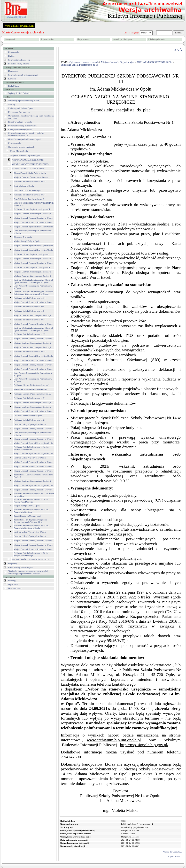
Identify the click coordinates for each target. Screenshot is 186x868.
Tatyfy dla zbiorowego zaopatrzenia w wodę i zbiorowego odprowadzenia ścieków (28, 572)
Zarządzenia (14, 52)
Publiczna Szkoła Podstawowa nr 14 (30, 182)
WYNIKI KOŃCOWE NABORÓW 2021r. (31, 559)
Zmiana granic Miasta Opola (21, 108)
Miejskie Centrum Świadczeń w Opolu (31, 177)
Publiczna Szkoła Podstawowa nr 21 (30, 398)
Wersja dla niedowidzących (19, 26)
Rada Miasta (14, 86)
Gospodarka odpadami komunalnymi (24, 139)
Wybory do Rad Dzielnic (19, 93)
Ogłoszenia (13, 584)
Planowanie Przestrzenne (19, 112)
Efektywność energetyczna (20, 130)
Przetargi (12, 581)
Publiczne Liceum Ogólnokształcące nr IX (32, 394)
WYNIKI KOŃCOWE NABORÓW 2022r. (31, 164)
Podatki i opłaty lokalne (19, 64)
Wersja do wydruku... (173, 852)
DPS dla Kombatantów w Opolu (28, 416)
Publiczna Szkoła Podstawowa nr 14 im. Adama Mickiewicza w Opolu (31, 527)
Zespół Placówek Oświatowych (27, 190)
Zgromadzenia (15, 143)
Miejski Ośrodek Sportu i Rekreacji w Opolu (33, 227)
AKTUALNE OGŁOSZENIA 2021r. (28, 169)
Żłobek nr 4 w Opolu (23, 237)
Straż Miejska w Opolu (24, 186)
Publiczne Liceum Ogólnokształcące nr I (31, 254)
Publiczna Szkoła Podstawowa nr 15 (30, 334)
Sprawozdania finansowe (19, 60)
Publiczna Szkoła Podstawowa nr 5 (29, 307)
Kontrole (12, 79)
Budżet (11, 56)
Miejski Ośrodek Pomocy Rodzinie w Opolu (33, 218)
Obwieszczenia (15, 588)
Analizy (12, 104)
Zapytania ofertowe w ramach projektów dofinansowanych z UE (26, 134)
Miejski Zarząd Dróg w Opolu (27, 241)
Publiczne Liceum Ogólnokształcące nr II (32, 209)
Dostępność (13, 71)
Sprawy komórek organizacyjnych (23, 75)
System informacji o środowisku (22, 126)
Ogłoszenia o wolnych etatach (21, 147)
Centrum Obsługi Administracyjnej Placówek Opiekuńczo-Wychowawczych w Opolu (34, 281)
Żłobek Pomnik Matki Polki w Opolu (30, 173)
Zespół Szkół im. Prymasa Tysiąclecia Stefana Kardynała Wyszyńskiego (30, 521)
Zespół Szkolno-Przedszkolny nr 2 (29, 199)
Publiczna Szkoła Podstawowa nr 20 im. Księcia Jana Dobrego (31, 501)
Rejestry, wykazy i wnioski (20, 122)
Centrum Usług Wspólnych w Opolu (30, 424)
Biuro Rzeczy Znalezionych (20, 567)
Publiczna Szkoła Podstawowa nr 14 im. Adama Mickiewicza (31, 448)
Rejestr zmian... (175, 856)
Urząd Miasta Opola (19, 151)
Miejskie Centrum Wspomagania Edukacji (32, 214)
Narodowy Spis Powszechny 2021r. (24, 101)
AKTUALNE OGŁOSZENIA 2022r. (28, 160)
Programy (13, 564)
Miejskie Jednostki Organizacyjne (25, 155)
